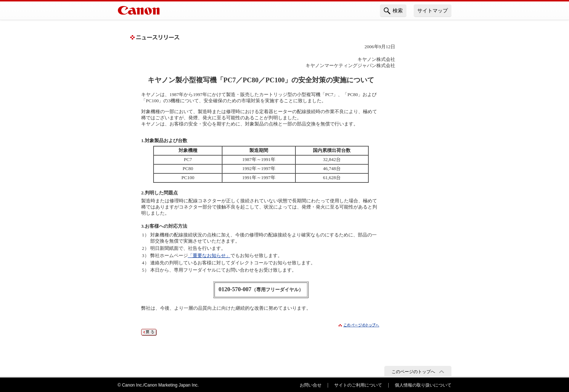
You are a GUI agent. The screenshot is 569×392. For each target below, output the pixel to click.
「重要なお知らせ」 (209, 255)
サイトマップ (433, 11)
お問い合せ (311, 385)
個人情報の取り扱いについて (423, 385)
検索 (393, 11)
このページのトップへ (413, 372)
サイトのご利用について (358, 385)
